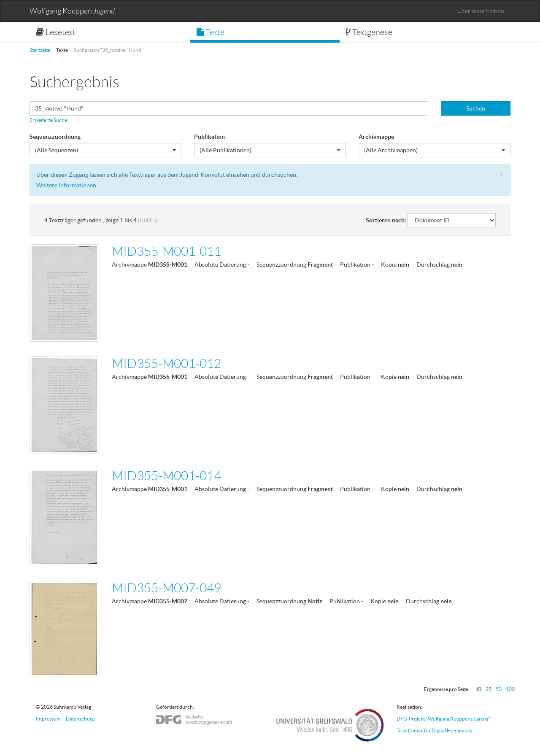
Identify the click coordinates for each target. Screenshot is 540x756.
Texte (211, 32)
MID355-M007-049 (166, 588)
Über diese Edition (481, 11)
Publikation (209, 137)
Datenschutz (80, 719)
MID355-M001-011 (166, 251)
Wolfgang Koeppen (72, 11)
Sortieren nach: (386, 220)
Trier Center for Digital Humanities (434, 730)
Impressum (48, 719)
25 (489, 689)
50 (499, 689)
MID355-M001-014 (166, 476)
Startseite (40, 50)
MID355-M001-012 (166, 363)
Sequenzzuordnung (55, 137)
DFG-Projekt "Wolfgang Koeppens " (443, 719)
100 (510, 689)
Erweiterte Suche (48, 120)
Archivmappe (376, 137)
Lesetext (56, 32)
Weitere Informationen (66, 185)
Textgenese (369, 32)
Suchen (476, 108)
